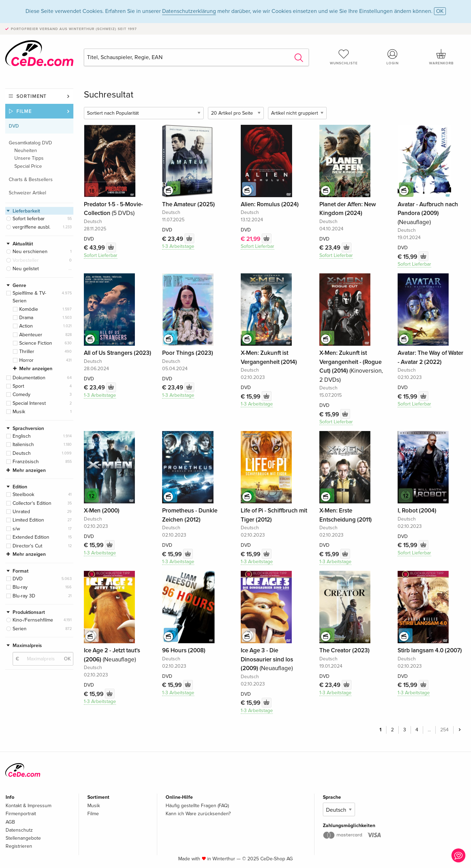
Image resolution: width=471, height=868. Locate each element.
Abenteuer (31, 335)
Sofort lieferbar (29, 219)
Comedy (21, 394)
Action (26, 326)
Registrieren (19, 845)
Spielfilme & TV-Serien (29, 297)
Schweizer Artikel (27, 193)
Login (392, 57)
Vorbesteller (26, 260)
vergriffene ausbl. (31, 227)
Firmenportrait (21, 813)
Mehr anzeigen (36, 369)
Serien (20, 629)
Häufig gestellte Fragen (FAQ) (197, 805)
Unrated (21, 512)
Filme (24, 111)
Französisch (26, 462)
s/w (16, 529)
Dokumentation (29, 378)
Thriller (27, 351)
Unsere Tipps (29, 158)
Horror (26, 360)
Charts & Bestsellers (31, 180)
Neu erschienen (30, 252)
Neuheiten (26, 150)
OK (440, 11)
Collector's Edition (32, 503)
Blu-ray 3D (24, 596)
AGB (10, 821)
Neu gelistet (26, 269)
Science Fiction (36, 343)
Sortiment (31, 96)
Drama (26, 318)
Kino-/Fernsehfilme (33, 620)
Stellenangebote (23, 837)
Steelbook (23, 494)
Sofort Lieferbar (101, 255)
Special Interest (29, 403)
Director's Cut (27, 546)
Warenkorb (441, 57)
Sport (18, 386)
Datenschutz (19, 829)
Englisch (22, 436)
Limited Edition (28, 520)
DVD (14, 126)
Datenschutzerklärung (189, 11)
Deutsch (22, 453)
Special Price (28, 166)
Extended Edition (31, 537)
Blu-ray (20, 587)
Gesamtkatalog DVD (30, 143)
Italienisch (23, 444)
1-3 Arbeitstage (178, 246)
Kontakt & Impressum (28, 805)
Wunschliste (344, 57)
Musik (19, 412)
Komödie (29, 309)
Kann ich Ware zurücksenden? (198, 813)
